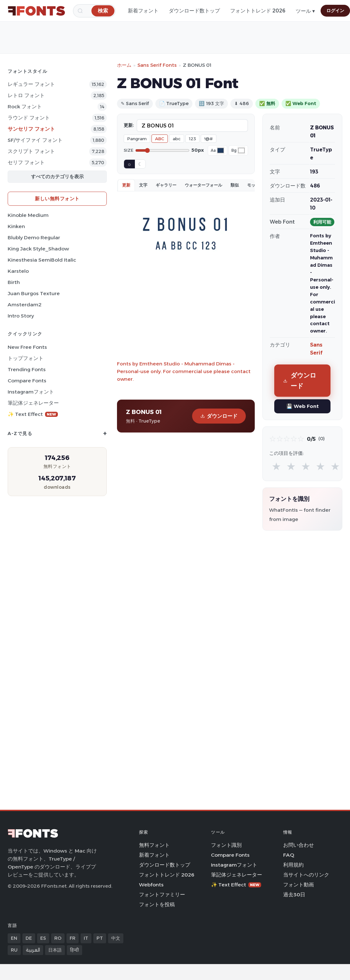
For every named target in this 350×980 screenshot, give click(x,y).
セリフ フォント (26, 162)
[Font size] (162, 150)
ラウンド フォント (29, 118)
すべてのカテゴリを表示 (57, 176)
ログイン (335, 11)
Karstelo (18, 271)
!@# (209, 139)
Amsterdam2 (25, 305)
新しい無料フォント (57, 199)
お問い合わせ (299, 845)
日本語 (55, 950)
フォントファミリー (162, 895)
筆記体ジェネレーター (33, 403)
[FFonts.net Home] (36, 11)
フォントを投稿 (157, 904)
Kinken (16, 226)
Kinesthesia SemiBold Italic (42, 260)
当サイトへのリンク (306, 875)
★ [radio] (276, 466)
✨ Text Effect (33, 414)
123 (192, 139)
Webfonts (151, 885)
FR (73, 938)
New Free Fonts (27, 347)
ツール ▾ (305, 11)
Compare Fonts (27, 381)
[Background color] (241, 150)
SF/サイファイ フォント (35, 140)
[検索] (103, 11)
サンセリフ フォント (31, 129)
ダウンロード (219, 416)
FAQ (289, 855)
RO (58, 938)
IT (86, 938)
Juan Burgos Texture (34, 293)
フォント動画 (299, 885)
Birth (14, 282)
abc (177, 139)
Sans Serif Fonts (157, 65)
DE (29, 938)
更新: (129, 125)
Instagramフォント (31, 392)
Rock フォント (25, 107)
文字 (143, 185)
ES (43, 938)
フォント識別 (226, 845)
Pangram (137, 139)
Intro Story (21, 316)
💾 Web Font (303, 406)
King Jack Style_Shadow (38, 249)
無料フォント (154, 845)
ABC (160, 139)
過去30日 (294, 895)
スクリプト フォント (31, 151)
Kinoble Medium (28, 215)
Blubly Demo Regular (34, 237)
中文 (116, 938)
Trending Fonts (27, 369)
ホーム (124, 65)
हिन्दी (74, 950)
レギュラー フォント (31, 84)
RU (14, 950)
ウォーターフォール (203, 185)
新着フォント (143, 11)
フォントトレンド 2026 (258, 11)
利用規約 (293, 865)
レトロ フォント (26, 95)
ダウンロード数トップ (194, 11)
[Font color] (221, 150)
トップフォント (26, 358)
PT (100, 938)
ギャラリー (166, 185)
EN (14, 938)
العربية (33, 950)
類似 (235, 185)
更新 (126, 185)
